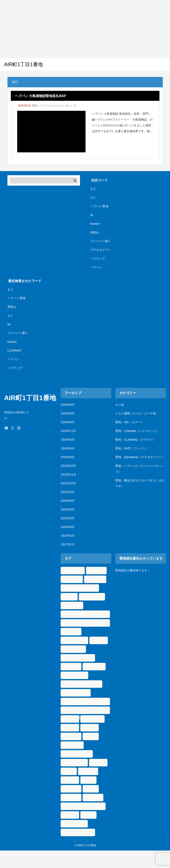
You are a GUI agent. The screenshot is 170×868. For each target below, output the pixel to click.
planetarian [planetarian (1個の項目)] (72, 605)
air (92, 215)
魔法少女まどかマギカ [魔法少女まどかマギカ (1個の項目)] (78, 832)
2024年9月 (68, 440)
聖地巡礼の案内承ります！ (133, 570)
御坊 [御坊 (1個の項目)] (69, 771)
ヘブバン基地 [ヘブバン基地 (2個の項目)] (76, 693)
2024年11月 (68, 431)
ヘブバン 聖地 (99, 206)
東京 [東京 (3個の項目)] (88, 771)
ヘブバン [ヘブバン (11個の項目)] (81, 684)
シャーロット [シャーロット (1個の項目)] (73, 649)
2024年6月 (68, 457)
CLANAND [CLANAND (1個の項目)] (72, 579)
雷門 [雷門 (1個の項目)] (88, 815)
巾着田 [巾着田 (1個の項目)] (98, 763)
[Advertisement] (80, 29)
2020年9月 (68, 501)
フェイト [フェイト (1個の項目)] (71, 667)
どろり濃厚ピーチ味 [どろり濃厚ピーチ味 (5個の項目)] (83, 624)
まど (93, 189)
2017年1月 (68, 544)
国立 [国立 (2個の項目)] (90, 728)
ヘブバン (96, 267)
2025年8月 (68, 413)
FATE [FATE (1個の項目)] (69, 597)
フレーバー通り (100, 241)
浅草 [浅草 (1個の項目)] (91, 789)
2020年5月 (68, 518)
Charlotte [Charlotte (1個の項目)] (96, 571)
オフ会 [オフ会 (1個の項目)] (99, 640)
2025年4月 (68, 422)
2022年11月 (68, 475)
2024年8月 (68, 448)
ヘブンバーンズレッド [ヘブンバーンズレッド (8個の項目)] (85, 711)
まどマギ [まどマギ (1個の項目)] (71, 632)
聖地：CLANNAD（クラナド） (135, 440)
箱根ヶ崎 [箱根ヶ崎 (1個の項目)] (93, 798)
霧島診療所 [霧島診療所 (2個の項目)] (74, 824)
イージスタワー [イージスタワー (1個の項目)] (74, 640)
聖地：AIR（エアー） (129, 422)
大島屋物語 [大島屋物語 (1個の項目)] (72, 745)
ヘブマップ (98, 259)
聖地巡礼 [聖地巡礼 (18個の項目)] (83, 806)
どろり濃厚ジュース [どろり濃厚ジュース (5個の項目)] (83, 615)
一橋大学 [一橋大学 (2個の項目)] (92, 719)
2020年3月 (68, 536)
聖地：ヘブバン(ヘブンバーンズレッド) (54, 106)
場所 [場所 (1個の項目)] (91, 736)
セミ (93, 197)
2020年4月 (68, 527)
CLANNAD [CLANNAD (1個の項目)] (95, 579)
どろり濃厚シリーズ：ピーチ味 (136, 413)
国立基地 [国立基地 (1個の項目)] (71, 736)
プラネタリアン (100, 250)
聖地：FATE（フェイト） (132, 448)
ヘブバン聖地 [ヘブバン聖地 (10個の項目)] (81, 702)
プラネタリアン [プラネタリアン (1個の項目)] (74, 675)
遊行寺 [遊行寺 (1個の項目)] (70, 815)
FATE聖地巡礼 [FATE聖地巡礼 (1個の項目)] (92, 597)
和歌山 (95, 232)
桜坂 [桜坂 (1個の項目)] (88, 780)
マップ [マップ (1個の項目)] (70, 719)
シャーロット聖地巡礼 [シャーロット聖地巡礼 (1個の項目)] (78, 658)
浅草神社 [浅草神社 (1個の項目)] (71, 798)
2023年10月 (68, 466)
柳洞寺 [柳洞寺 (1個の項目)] (70, 780)
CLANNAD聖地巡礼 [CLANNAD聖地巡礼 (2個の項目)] (80, 588)
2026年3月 (68, 405)
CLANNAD (14, 350)
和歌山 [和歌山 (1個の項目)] (70, 728)
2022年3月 (68, 492)
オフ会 (120, 405)
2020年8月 (68, 509)
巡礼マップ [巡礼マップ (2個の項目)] (74, 763)
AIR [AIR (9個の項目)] (73, 570)
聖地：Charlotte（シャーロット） (137, 431)
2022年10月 (68, 483)
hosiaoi (95, 224)
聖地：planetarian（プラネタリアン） (140, 457)
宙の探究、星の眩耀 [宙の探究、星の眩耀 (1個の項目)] (77, 754)
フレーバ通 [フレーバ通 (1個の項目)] (94, 667)
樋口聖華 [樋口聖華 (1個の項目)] (71, 789)
